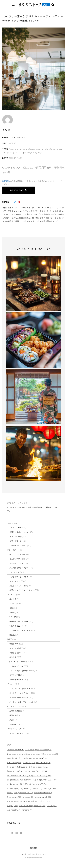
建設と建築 (14, 715)
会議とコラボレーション (19, 532)
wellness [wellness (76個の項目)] (13, 810)
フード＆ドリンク (14, 729)
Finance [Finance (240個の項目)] (29, 763)
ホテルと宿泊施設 (16, 680)
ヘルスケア (12, 617)
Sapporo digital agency (31, 152)
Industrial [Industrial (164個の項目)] (26, 767)
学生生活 (13, 657)
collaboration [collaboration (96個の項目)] (36, 754)
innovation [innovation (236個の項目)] (40, 767)
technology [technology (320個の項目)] (43, 801)
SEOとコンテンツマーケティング (23, 590)
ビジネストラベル (16, 666)
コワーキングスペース (18, 545)
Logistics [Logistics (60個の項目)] (13, 780)
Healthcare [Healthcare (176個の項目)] (44, 763)
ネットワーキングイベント (20, 693)
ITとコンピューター (17, 554)
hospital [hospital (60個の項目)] (13, 767)
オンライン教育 (16, 648)
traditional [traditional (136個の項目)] (26, 806)
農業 (11, 720)
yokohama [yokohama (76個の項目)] (26, 810)
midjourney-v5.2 (11, 152)
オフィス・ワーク (14, 527)
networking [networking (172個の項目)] (39, 788)
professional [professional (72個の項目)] (25, 793)
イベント (11, 684)
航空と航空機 (15, 675)
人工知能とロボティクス (19, 568)
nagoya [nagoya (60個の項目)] (25, 788)
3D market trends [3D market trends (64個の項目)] (17, 750)
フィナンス (12, 595)
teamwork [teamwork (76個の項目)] (27, 801)
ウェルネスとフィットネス (20, 630)
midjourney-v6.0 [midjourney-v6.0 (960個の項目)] (17, 784)
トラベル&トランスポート (17, 662)
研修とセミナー (16, 653)
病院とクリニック (16, 626)
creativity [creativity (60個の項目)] (14, 758)
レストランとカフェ (17, 733)
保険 (11, 608)
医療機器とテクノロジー (19, 621)
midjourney (57, 149)
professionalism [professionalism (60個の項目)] (43, 793)
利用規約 (6, 181)
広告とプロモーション (18, 586)
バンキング (14, 604)
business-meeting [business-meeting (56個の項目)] (17, 754)
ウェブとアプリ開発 (17, 559)
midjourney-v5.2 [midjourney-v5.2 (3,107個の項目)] (47, 780)
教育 (9, 639)
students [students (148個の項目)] (13, 801)
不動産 (12, 612)
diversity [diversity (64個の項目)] (26, 758)
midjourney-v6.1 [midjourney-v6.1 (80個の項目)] (38, 784)
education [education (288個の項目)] (15, 763)
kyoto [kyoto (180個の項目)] (31, 775)
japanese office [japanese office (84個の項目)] (16, 775)
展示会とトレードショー (19, 697)
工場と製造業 (15, 711)
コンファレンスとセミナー (20, 689)
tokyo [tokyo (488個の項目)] (13, 806)
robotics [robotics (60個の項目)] (28, 797)
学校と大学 (14, 644)
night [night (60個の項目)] (52, 788)
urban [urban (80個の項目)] (52, 806)
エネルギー (14, 724)
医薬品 (12, 635)
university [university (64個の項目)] (40, 806)
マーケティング (13, 572)
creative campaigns (19, 149)
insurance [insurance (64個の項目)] (14, 771)
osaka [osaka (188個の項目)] (12, 793)
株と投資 (13, 599)
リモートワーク (16, 541)
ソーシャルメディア (17, 563)
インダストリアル (14, 706)
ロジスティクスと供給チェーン (22, 671)
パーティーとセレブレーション (22, 702)
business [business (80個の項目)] (46, 750)
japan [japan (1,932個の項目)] (41, 771)
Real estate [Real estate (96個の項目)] (14, 797)
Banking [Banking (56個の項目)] (34, 750)
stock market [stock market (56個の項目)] (43, 797)
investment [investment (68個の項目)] (28, 771)
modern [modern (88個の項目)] (13, 788)
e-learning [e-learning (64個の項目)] (40, 758)
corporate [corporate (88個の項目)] (52, 754)
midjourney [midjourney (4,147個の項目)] (28, 780)
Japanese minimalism (40, 149)
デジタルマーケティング (19, 577)
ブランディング (16, 581)
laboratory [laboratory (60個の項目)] (44, 775)
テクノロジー (12, 550)
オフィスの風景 (16, 537)
